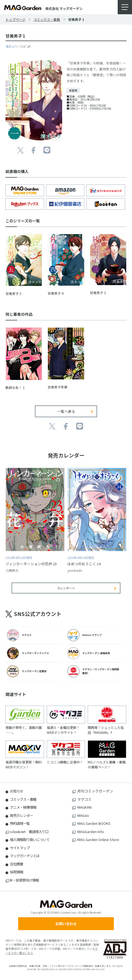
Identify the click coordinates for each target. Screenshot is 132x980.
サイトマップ (20, 848)
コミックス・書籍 (47, 19)
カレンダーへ (66, 588)
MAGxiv (83, 815)
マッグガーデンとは (25, 856)
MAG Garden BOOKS (94, 823)
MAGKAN (84, 807)
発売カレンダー (21, 815)
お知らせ (16, 791)
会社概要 (16, 864)
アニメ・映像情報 (23, 807)
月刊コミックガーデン (95, 791)
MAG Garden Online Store (98, 840)
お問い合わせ (66, 924)
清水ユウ (12, 46)
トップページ (15, 19)
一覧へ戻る (66, 411)
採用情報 (16, 872)
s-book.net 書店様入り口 (29, 832)
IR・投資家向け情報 (24, 880)
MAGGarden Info (91, 832)
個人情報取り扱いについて (30, 840)
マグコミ (84, 799)
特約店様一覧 (20, 823)
